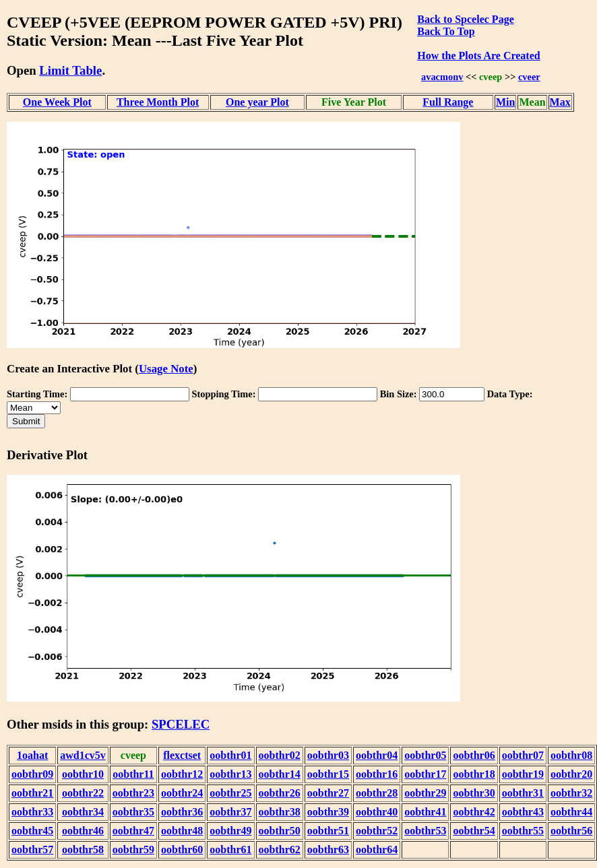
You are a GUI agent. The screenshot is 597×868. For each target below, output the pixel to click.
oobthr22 (83, 793)
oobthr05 (425, 755)
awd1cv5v (83, 755)
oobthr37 (230, 812)
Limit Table (70, 70)
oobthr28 (377, 793)
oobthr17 (425, 774)
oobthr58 (83, 849)
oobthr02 (280, 755)
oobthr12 (182, 774)
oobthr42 (474, 812)
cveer (529, 77)
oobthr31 (523, 793)
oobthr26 (280, 793)
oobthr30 (474, 793)
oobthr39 (328, 812)
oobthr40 (377, 812)
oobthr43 (523, 812)
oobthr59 (133, 849)
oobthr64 (377, 849)
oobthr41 (425, 812)
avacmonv (442, 77)
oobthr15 (328, 774)
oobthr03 (328, 755)
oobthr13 (230, 774)
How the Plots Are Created (478, 56)
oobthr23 (133, 793)
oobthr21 (32, 793)
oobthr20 (571, 774)
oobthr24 (182, 793)
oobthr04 (377, 755)
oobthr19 (523, 774)
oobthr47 (133, 831)
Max (560, 102)
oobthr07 (523, 755)
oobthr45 (32, 831)
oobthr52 (377, 831)
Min (505, 102)
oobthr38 (280, 812)
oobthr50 (280, 831)
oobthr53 (425, 831)
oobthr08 (571, 755)
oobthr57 (32, 849)
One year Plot (257, 102)
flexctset (182, 755)
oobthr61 (230, 849)
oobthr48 (182, 831)
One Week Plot (57, 102)
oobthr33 (32, 812)
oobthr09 (32, 774)
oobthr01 (230, 755)
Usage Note (166, 369)
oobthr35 (133, 812)
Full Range (448, 102)
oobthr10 (83, 774)
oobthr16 (377, 774)
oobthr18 (474, 774)
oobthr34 (83, 812)
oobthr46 (83, 831)
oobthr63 (328, 849)
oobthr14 (280, 774)
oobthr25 (230, 793)
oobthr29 (425, 793)
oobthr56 (571, 831)
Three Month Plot (158, 102)
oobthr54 (474, 831)
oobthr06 (474, 755)
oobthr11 (133, 774)
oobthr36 (182, 812)
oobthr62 (280, 849)
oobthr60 (182, 849)
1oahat (32, 755)
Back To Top (446, 31)
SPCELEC (181, 724)
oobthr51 (328, 831)
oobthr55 (523, 831)
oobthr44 (571, 812)
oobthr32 (571, 793)
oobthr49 (230, 831)
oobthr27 (328, 793)
